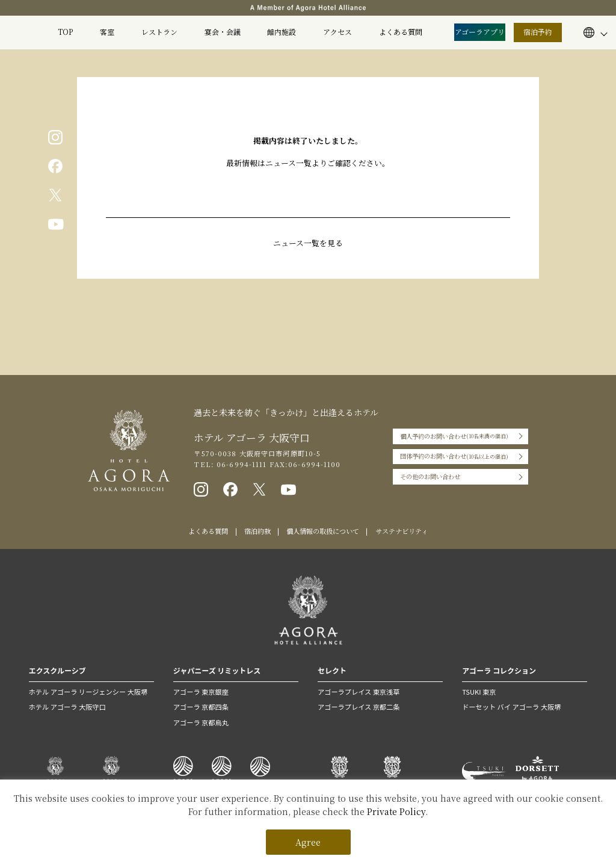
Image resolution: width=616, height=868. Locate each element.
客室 (107, 32)
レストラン (159, 32)
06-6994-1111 (241, 464)
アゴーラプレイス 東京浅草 (359, 692)
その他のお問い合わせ (430, 476)
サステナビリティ (402, 531)
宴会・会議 (223, 32)
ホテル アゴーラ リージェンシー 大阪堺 (88, 692)
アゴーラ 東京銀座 (201, 692)
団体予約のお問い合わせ (454, 457)
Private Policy (396, 811)
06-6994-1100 (314, 464)
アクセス (337, 32)
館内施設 (282, 32)
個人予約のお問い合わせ (454, 436)
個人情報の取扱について (323, 531)
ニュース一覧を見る (308, 243)
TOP (65, 32)
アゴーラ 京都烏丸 (201, 722)
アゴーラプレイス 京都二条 (359, 707)
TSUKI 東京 (479, 692)
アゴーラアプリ (480, 32)
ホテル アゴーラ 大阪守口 (67, 707)
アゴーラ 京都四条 (201, 707)
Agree (308, 842)
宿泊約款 (257, 531)
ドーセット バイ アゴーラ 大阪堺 (511, 707)
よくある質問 (401, 32)
